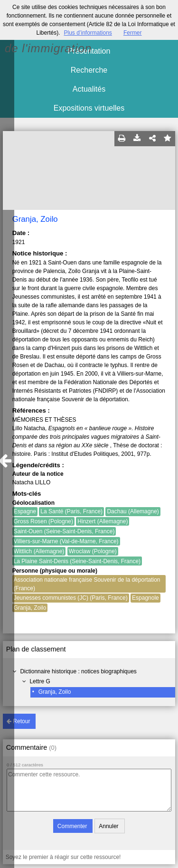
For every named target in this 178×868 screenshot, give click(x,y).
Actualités (89, 89)
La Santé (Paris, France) (71, 511)
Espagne (25, 511)
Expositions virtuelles (89, 108)
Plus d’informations (88, 33)
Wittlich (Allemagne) (39, 551)
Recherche (89, 70)
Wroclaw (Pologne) (93, 551)
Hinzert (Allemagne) (103, 521)
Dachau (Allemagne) (133, 511)
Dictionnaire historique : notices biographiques (78, 671)
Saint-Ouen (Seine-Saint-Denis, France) (64, 531)
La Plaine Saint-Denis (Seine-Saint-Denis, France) (77, 561)
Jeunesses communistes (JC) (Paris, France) (71, 598)
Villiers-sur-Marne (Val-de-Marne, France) (66, 541)
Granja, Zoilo (55, 692)
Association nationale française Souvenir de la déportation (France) (87, 584)
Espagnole (145, 598)
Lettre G (40, 681)
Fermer (133, 33)
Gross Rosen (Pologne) (43, 521)
